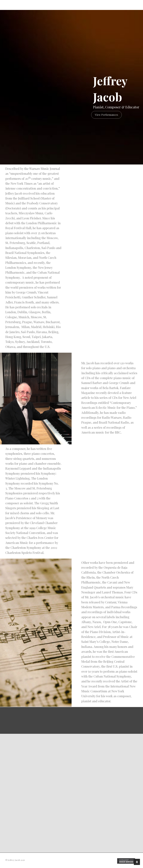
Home (7, 5)
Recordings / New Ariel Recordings (78, 5)
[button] (104, 115)
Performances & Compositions (33, 5)
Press (107, 5)
